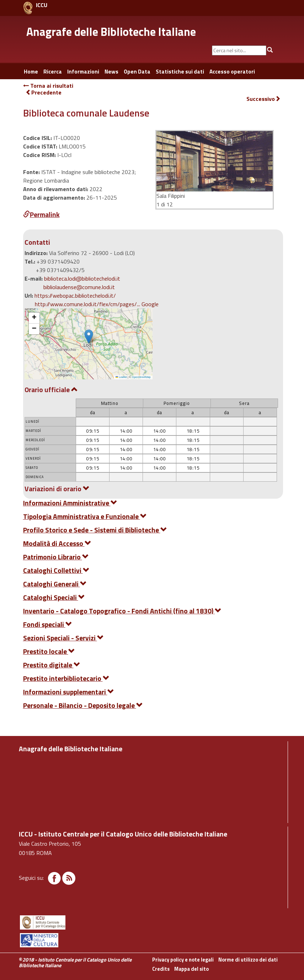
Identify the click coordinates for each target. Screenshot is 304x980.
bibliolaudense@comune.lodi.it (79, 287)
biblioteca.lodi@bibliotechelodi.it (82, 278)
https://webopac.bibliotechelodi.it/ (75, 296)
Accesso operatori (232, 72)
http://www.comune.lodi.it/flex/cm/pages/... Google (97, 304)
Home (31, 72)
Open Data (137, 72)
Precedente (44, 92)
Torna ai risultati (48, 86)
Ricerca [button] (53, 72)
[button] (89, 337)
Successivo (263, 99)
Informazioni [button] (83, 72)
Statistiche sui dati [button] (180, 72)
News (111, 72)
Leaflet (121, 377)
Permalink (41, 214)
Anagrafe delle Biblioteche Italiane (111, 32)
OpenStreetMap (141, 377)
